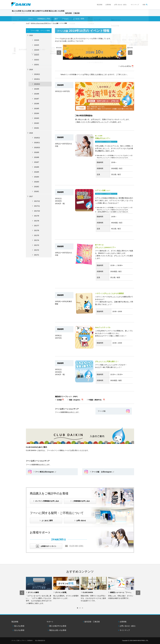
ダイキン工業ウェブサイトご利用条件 (22, 641)
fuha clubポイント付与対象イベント (106, 142)
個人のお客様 (19, 626)
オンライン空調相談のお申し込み (47, 501)
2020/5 (37, 45)
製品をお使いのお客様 (58, 630)
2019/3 (37, 118)
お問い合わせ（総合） (121, 5)
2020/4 (37, 50)
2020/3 (37, 55)
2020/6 (37, 40)
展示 (56, 19)
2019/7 (37, 99)
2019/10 (37, 84)
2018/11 (37, 143)
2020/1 (37, 65)
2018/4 (37, 177)
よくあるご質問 (47, 520)
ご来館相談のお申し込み (81, 501)
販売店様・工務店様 (87, 14)
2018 (31, 133)
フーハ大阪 (55, 23)
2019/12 (37, 74)
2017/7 (37, 226)
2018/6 (37, 167)
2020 (31, 35)
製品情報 (100, 5)
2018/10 (37, 148)
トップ (28, 23)
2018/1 (37, 191)
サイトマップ (135, 5)
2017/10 (37, 211)
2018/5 (37, 172)
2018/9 (37, 152)
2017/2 (37, 250)
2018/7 (37, 162)
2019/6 (37, 104)
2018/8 (37, 157)
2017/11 (37, 206)
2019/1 (37, 128)
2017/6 (37, 230)
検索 (144, 5)
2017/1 (37, 255)
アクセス (65, 19)
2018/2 (37, 187)
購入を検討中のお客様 (58, 626)
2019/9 (37, 89)
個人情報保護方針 (40, 641)
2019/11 (37, 79)
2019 (31, 70)
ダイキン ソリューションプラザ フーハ (41, 23)
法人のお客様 (19, 630)
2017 (31, 196)
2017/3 (37, 245)
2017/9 (37, 216)
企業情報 (108, 5)
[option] (39, 591)
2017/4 (37, 240)
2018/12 (37, 138)
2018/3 (37, 182)
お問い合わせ (81, 520)
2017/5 (37, 235)
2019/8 (37, 94)
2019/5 (37, 109)
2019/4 (37, 113)
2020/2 (37, 60)
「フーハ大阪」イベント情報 (40, 31)
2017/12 (37, 201)
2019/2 (37, 123)
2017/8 (37, 221)
